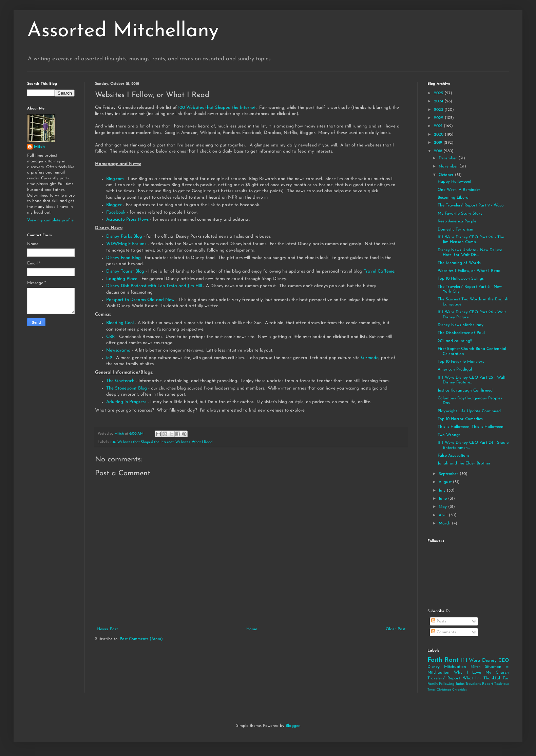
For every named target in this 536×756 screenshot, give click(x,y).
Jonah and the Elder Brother (464, 463)
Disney (434, 667)
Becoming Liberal (454, 198)
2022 (439, 118)
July (443, 491)
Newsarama (118, 350)
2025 (439, 93)
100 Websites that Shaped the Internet (217, 108)
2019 (439, 143)
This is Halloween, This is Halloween (471, 427)
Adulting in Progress (126, 402)
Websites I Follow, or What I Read (469, 271)
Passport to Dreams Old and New (140, 300)
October (447, 175)
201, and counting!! (455, 341)
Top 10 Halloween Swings (461, 279)
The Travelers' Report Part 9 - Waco (471, 205)
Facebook (116, 212)
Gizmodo (370, 358)
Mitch (39, 147)
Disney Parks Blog (124, 236)
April (444, 515)
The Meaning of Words (459, 263)
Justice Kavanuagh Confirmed (465, 391)
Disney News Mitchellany (461, 325)
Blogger (115, 205)
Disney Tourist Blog (125, 271)
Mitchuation (455, 667)
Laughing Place (122, 279)
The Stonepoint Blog (127, 388)
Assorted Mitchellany (123, 31)
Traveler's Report (479, 684)
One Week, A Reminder (459, 190)
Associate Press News (127, 220)
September (449, 474)
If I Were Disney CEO (485, 661)
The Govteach (120, 381)
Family (433, 684)
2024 (439, 101)
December (448, 158)
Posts (439, 621)
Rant (452, 660)
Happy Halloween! (454, 182)
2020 (439, 135)
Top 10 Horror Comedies (460, 419)
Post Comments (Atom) (141, 639)
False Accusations (454, 456)
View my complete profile (50, 220)
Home (252, 629)
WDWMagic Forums (126, 244)
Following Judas (452, 684)
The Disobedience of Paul (461, 333)
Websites (183, 442)
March (445, 523)
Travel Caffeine (379, 271)
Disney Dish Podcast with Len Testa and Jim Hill (155, 286)
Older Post (396, 629)
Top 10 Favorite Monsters (461, 362)
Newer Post (107, 629)
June (443, 499)
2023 (439, 110)
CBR (111, 337)
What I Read (202, 442)
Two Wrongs (449, 435)
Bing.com (115, 179)
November (449, 166)
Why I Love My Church (481, 673)
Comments (444, 632)
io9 (110, 358)
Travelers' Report (444, 678)
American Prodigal (455, 370)
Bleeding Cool (121, 323)
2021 (439, 126)
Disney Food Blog (123, 258)
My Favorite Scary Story (460, 214)
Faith (435, 660)
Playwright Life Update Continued (469, 411)
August (446, 482)
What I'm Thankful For (486, 678)
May (443, 507)
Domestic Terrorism (455, 230)
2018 (439, 151)
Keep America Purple (457, 221)
